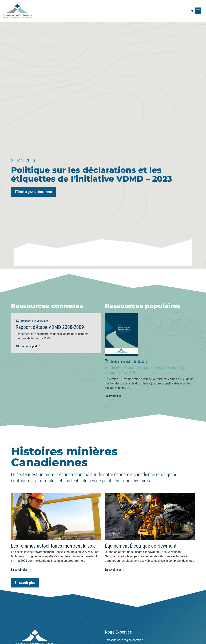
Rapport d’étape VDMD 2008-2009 (50, 336)
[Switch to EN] (191, 11)
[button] (198, 11)
